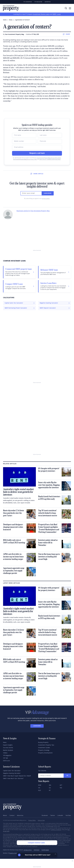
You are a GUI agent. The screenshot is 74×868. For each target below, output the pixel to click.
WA (50, 785)
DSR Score (6, 761)
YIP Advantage (28, 2)
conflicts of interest (56, 830)
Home (5, 20)
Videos (5, 753)
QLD (40, 790)
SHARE (66, 34)
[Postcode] (50, 141)
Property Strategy (44, 750)
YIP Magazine (38, 2)
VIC (39, 788)
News (5, 742)
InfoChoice (37, 850)
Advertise (48, 2)
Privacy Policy (32, 820)
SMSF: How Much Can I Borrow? (13, 779)
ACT (61, 785)
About (5, 815)
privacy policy (46, 199)
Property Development (45, 753)
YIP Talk (5, 758)
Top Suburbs (42, 771)
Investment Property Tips (46, 745)
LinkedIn (60, 815)
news (11, 20)
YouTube (68, 815)
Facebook (45, 815)
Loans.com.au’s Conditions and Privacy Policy (50, 159)
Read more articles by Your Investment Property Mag (33, 211)
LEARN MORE (37, 726)
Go (67, 776)
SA (50, 788)
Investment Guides (44, 748)
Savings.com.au (28, 850)
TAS (61, 788)
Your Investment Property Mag (14, 34)
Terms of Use (41, 820)
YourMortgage (45, 850)
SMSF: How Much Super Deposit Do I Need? (17, 776)
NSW (40, 785)
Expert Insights (8, 745)
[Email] (37, 147)
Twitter (53, 815)
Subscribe (48, 193)
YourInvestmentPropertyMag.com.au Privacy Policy (25, 159)
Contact (12, 815)
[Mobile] (24, 141)
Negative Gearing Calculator (12, 773)
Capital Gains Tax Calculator (12, 771)
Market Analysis (8, 750)
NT (50, 790)
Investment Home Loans (41, 14)
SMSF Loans (57, 14)
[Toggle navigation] (70, 8)
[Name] (24, 135)
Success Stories (8, 748)
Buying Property (43, 742)
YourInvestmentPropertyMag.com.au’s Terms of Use (49, 158)
